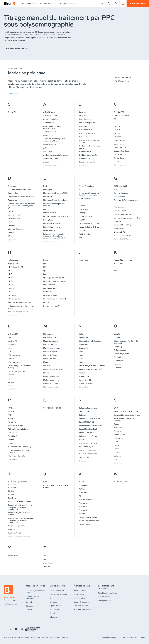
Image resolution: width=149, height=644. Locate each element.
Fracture (82, 230)
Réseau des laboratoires (88, 454)
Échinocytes (48, 190)
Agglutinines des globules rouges (56, 155)
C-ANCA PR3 (119, 112)
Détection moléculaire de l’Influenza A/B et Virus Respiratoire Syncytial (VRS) (21, 206)
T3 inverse (12, 487)
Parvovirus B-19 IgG (15, 426)
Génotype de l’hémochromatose (126, 200)
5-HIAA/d (12, 112)
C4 (115, 123)
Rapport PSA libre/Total (88, 429)
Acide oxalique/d (50, 132)
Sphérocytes (119, 463)
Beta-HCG (83, 126)
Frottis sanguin (84, 234)
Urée (45, 482)
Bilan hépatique (84, 137)
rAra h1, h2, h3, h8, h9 (87, 433)
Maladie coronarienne (51, 348)
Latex (10, 348)
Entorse (46, 209)
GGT (116, 204)
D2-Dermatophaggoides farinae (20, 190)
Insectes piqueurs (50, 295)
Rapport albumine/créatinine (89, 419)
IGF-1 (45, 267)
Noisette (82, 373)
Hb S (10, 281)
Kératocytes (118, 264)
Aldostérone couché (51, 166)
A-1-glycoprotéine (50, 116)
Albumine (47, 162)
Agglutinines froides (51, 159)
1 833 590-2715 (11, 597)
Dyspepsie (12, 240)
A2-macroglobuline (51, 119)
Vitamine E (83, 514)
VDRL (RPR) (83, 493)
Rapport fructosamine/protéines (91, 426)
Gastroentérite (119, 197)
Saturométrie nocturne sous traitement (124, 420)
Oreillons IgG (119, 347)
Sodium (117, 449)
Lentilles (11, 359)
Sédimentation (119, 435)
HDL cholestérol (14, 299)
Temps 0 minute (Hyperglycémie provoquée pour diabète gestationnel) (20, 507)
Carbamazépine (120, 165)
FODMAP (82, 220)
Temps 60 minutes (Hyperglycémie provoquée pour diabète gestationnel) (21, 520)
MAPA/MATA (48, 366)
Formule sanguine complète (89, 223)
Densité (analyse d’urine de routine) (21, 197)
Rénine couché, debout (87, 450)
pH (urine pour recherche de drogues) (19, 451)
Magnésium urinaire (51, 341)
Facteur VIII (83, 190)
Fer (80, 202)
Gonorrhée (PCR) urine (122, 239)
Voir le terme (13, 94)
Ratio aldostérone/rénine (88, 436)
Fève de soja (83, 209)
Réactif (81, 440)
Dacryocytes (13, 193)
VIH (80, 496)
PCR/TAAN (12, 433)
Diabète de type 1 (15, 215)
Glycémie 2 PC (119, 232)
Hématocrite (13, 315)
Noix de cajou (84, 376)
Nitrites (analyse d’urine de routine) (92, 366)
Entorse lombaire (50, 213)
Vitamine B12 (84, 507)
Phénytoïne (12, 459)
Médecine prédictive (51, 376)
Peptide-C (12, 440)
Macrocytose (48, 334)
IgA (45, 264)
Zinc (45, 559)
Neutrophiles (83, 348)
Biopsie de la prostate (87, 162)
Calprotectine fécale (121, 151)
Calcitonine (118, 137)
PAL (10, 415)
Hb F (10, 274)
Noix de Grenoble (85, 380)
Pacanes (11, 411)
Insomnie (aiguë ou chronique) (55, 299)
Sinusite (117, 445)
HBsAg (11, 292)
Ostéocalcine (119, 357)
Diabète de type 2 (15, 218)
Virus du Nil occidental (87, 500)
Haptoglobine (13, 264)
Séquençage (119, 438)
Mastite (46, 373)
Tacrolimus (12, 498)
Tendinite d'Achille (15, 533)
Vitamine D (83, 510)
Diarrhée (11, 222)
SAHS (116, 408)
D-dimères (12, 186)
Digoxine (11, 225)
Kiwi (115, 267)
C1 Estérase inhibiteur (122, 116)
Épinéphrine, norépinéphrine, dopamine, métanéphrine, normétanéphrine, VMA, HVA (54, 236)
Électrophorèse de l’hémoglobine (56, 200)
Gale (116, 190)
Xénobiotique (13, 556)
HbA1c (11, 285)
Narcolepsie (83, 337)
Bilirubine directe (85, 151)
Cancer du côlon (120, 154)
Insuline (46, 302)
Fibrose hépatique (85, 216)
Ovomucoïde (119, 368)
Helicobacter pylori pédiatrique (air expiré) (21, 307)
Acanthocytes (49, 123)
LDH (10, 352)
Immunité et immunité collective (55, 281)
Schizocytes (118, 428)
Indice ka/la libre (50, 288)
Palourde (11, 419)
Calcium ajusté (119, 140)
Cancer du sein (119, 158)
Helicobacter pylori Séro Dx (18, 312)
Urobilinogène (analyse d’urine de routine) (56, 486)
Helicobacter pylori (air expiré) (19, 302)
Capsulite (117, 162)
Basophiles (83, 116)
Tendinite (11, 529)
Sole (115, 459)
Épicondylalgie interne (52, 227)
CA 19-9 (117, 133)
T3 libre (11, 491)
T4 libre (11, 494)
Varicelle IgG (83, 485)
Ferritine (82, 206)
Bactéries (82, 112)
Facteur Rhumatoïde (86, 186)
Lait (9, 337)
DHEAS (11, 211)
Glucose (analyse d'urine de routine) (127, 218)
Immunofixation (49, 285)
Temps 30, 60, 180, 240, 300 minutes (19, 514)
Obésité (117, 334)
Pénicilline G (13, 436)
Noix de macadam (85, 383)
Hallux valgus (13, 260)
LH (9, 378)
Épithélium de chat (50, 242)
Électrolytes (48, 197)
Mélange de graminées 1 (52, 387)
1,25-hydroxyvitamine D (123, 78)
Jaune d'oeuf (83, 260)
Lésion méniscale (14, 362)
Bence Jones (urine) (86, 119)
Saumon (117, 424)
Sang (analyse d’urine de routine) (126, 411)
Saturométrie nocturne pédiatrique (127, 415)
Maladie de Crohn (50, 355)
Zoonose (47, 566)
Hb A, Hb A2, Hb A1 (15, 267)
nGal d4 (82, 362)
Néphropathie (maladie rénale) (90, 341)
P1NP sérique (13, 408)
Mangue (46, 362)
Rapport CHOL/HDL (86, 422)
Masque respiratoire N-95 (53, 369)
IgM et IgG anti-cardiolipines (54, 278)
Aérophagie (48, 151)
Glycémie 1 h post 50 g (122, 225)
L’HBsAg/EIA (13, 334)
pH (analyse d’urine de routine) (19, 447)
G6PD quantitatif (120, 186)
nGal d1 (81, 352)
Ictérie (46, 260)
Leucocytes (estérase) (16, 371)
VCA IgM (82, 489)
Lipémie (11, 382)
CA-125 (117, 126)
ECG (45, 186)
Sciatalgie (118, 431)
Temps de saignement (16, 526)
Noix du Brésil (84, 387)
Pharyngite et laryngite (16, 456)
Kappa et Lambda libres (123, 260)
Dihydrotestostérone (16, 229)
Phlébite (11, 463)
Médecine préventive (51, 380)
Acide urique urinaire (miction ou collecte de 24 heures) (55, 140)
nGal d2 (82, 355)
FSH (80, 238)
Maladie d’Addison (50, 352)
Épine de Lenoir (49, 230)
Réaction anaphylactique (88, 443)
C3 (115, 119)
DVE (10, 236)
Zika (45, 556)
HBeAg (11, 288)
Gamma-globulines (121, 193)
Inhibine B (47, 292)
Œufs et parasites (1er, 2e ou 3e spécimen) (126, 342)
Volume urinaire (84, 524)
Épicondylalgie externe (52, 223)
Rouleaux (82, 461)
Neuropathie (83, 345)
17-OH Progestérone (122, 81)
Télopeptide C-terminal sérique (20, 502)
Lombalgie (12, 389)
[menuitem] (10, 4)
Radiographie (84, 411)
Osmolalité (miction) (121, 354)
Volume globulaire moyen (88, 517)
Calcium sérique (120, 147)
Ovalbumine (118, 361)
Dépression (12, 200)
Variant (81, 482)
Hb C (10, 271)
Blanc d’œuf (83, 166)
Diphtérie (12, 233)
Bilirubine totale (84, 159)
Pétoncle (11, 443)
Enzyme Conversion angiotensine (56, 216)
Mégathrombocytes (51, 383)
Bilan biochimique (85, 130)
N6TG (81, 334)
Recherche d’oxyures (86, 447)
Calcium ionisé (119, 144)
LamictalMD (13, 341)
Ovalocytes (118, 364)
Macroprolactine (50, 337)
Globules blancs (120, 207)
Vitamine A (83, 503)
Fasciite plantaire (85, 199)
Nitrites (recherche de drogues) (90, 369)
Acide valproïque (50, 144)
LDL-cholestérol (14, 355)
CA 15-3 (117, 130)
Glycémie (117, 221)
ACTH (46, 148)
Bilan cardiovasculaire (87, 133)
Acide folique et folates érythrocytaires (52, 127)
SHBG (116, 442)
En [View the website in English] (102, 4)
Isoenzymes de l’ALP (51, 306)
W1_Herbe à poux (121, 482)
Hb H (10, 278)
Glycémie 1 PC (119, 228)
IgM (45, 274)
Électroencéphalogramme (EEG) (55, 193)
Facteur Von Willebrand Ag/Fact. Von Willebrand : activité (91, 194)
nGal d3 (82, 359)
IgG (45, 271)
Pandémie (12, 422)
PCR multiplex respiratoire (18, 429)
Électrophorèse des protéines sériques (54, 205)
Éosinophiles (48, 220)
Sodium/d (118, 456)
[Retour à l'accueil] (9, 590)
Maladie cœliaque (50, 345)
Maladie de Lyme (50, 359)
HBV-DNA (12, 295)
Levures (11, 375)
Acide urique (48, 135)
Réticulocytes (84, 457)
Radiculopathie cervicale (88, 408)
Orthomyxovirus (120, 350)
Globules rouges (120, 211)
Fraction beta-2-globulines (89, 227)
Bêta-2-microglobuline (87, 123)
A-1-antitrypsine (49, 112)
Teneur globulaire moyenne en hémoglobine (19, 537)
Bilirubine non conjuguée (88, 155)
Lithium (11, 386)
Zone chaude (48, 563)
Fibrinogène (83, 213)
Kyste (116, 271)
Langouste (12, 345)
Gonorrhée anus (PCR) (122, 236)
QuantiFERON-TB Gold (52, 408)
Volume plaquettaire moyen (89, 521)
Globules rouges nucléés (123, 214)
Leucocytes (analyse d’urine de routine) (20, 367)
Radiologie (83, 415)
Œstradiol (118, 337)
